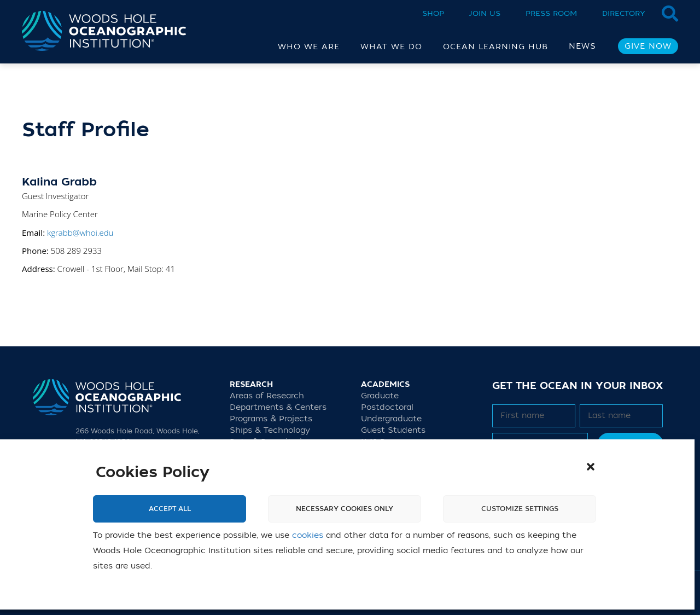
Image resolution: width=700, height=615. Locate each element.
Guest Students (393, 430)
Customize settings (520, 509)
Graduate (380, 396)
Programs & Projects (271, 419)
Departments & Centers (278, 407)
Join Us (485, 13)
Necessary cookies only (345, 509)
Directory (624, 13)
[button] (591, 467)
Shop (433, 13)
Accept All (170, 509)
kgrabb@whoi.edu (80, 233)
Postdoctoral (387, 407)
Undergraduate (391, 419)
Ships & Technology (270, 430)
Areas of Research (267, 396)
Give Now (648, 46)
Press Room (551, 13)
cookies (308, 535)
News (582, 46)
